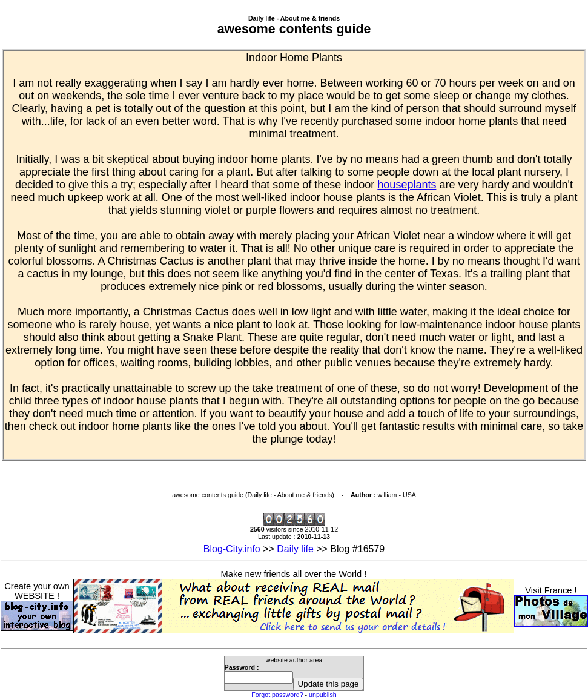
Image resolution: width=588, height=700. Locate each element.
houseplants (407, 185)
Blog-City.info (232, 549)
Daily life (295, 549)
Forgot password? (277, 695)
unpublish (323, 695)
